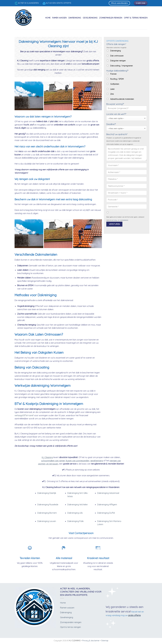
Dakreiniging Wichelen (78, 505)
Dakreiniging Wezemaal (108, 493)
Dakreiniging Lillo (75, 513)
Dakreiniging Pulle (75, 521)
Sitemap (105, 641)
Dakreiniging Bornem (47, 513)
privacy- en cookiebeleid (120, 220)
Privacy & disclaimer (91, 641)
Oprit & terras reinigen (136, 18)
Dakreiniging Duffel (106, 513)
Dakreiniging (75, 18)
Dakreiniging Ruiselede (48, 505)
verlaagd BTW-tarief (24, 415)
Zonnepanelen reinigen (111, 18)
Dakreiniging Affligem (107, 505)
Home (48, 18)
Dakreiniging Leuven (47, 521)
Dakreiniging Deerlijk (47, 493)
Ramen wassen (59, 18)
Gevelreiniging (90, 18)
